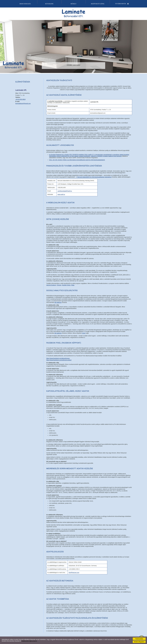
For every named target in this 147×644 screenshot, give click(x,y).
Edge (73, 285)
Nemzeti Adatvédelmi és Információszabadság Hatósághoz (94, 177)
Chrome (59, 285)
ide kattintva (58, 302)
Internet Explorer (51, 285)
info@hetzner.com (74, 573)
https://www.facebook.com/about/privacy (58, 358)
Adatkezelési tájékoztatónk (29, 641)
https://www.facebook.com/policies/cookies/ (59, 360)
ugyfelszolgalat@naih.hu (65, 191)
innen (84, 333)
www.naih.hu (61, 194)
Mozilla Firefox (66, 285)
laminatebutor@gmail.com (23, 103)
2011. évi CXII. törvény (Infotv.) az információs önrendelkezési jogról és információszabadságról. (77, 160)
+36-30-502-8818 (20, 99)
